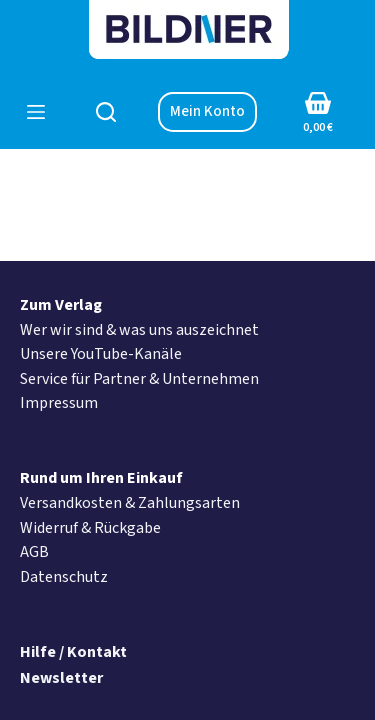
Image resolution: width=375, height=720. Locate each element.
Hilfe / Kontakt (73, 652)
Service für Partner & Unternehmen (139, 379)
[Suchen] (106, 112)
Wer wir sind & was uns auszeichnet (139, 330)
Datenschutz (64, 577)
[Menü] (36, 112)
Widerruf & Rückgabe (90, 528)
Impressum (59, 403)
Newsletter (61, 678)
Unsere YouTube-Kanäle (101, 354)
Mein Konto (207, 111)
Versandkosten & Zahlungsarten (130, 503)
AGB (34, 552)
